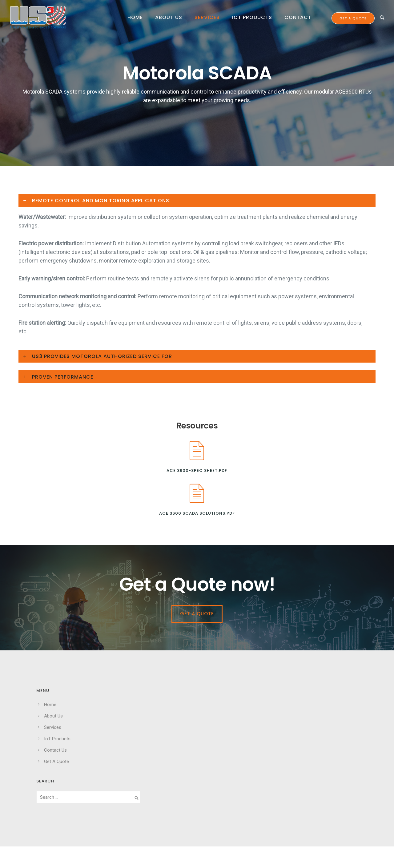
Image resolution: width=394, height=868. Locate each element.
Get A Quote (56, 762)
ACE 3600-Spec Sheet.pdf (197, 470)
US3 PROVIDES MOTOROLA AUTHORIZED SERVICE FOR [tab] (102, 356)
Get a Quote (197, 614)
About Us (169, 17)
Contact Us (55, 750)
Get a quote (353, 18)
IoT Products (252, 17)
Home (135, 17)
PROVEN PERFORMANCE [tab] (63, 377)
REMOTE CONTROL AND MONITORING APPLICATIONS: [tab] (101, 201)
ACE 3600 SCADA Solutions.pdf (197, 513)
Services (207, 17)
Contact (298, 17)
